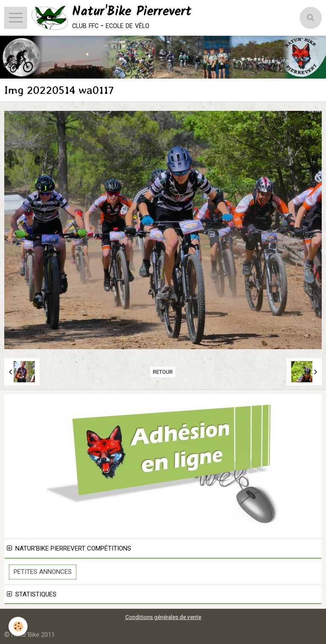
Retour (163, 372)
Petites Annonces (43, 572)
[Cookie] (18, 626)
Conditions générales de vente (163, 617)
